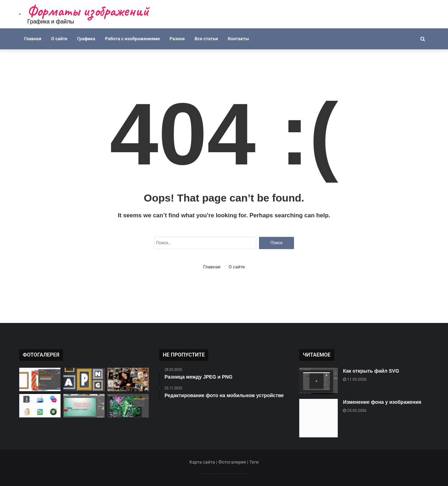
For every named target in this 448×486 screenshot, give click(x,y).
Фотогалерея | (234, 462)
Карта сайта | (204, 462)
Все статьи (206, 39)
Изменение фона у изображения (382, 402)
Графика (86, 39)
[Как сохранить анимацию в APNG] (84, 379)
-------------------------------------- (224, 473)
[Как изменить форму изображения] (84, 406)
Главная (33, 39)
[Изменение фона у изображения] (318, 418)
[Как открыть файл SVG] (318, 381)
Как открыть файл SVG (371, 371)
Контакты (239, 39)
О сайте (59, 39)
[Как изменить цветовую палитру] (128, 406)
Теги (254, 462)
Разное (177, 39)
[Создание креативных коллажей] (128, 379)
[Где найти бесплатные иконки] (40, 406)
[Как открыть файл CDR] (40, 379)
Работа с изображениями (132, 39)
